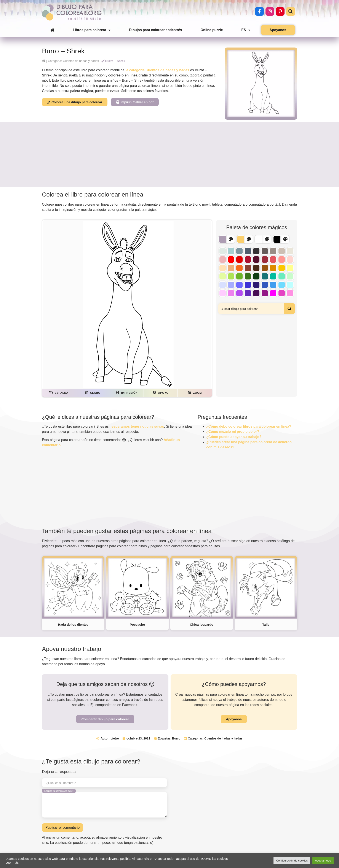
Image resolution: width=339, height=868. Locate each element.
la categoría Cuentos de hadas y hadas (157, 70)
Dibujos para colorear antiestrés (156, 30)
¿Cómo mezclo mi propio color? (233, 432)
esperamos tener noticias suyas (138, 426)
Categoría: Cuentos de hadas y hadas (73, 61)
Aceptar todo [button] (323, 861)
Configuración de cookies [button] (292, 861)
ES (246, 30)
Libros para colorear (92, 30)
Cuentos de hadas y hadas (223, 738)
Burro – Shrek (113, 61)
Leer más (12, 863)
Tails (266, 624)
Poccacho (137, 624)
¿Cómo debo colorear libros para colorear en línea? (249, 426)
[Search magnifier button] (289, 309)
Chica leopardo (201, 624)
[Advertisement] (169, 154)
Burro (176, 738)
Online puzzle (212, 30)
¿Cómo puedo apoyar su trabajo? (234, 437)
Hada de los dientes (73, 624)
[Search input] (251, 309)
